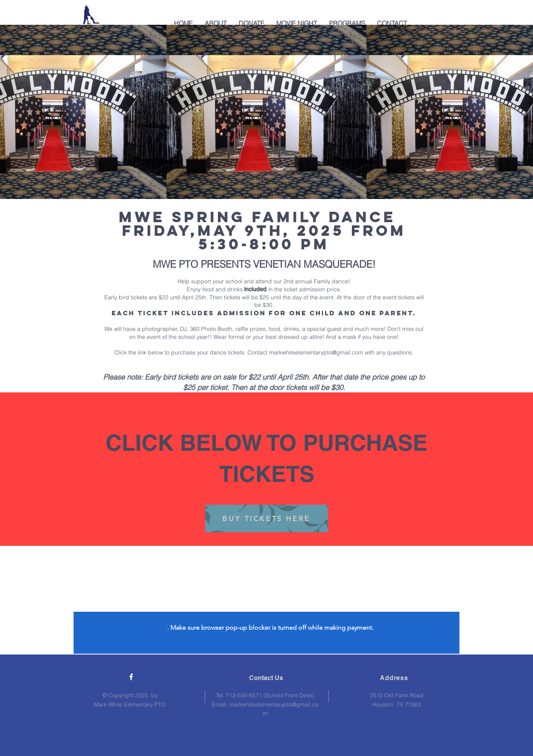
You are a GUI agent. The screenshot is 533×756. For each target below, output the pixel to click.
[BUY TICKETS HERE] (266, 518)
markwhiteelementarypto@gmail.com (316, 352)
